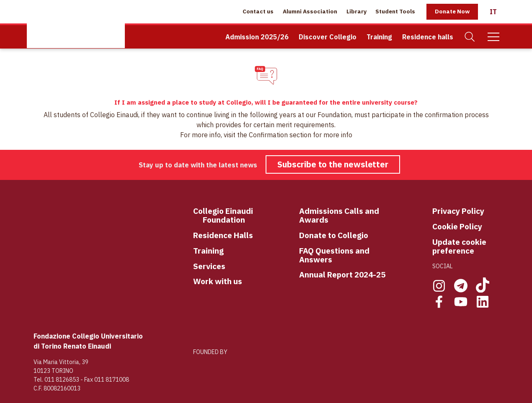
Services (209, 266)
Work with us (218, 281)
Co (198, 211)
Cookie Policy (457, 227)
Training (379, 37)
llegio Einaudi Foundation (228, 216)
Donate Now (452, 11)
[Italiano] (493, 12)
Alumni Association (310, 11)
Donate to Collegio (334, 235)
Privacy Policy (458, 211)
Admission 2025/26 (257, 37)
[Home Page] (76, 24)
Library (356, 11)
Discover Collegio (328, 37)
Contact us (258, 11)
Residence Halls (223, 235)
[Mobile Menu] (493, 37)
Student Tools (395, 11)
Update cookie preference (459, 246)
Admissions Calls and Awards (339, 216)
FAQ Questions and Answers (334, 255)
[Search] (470, 37)
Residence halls (428, 37)
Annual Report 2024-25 (342, 275)
